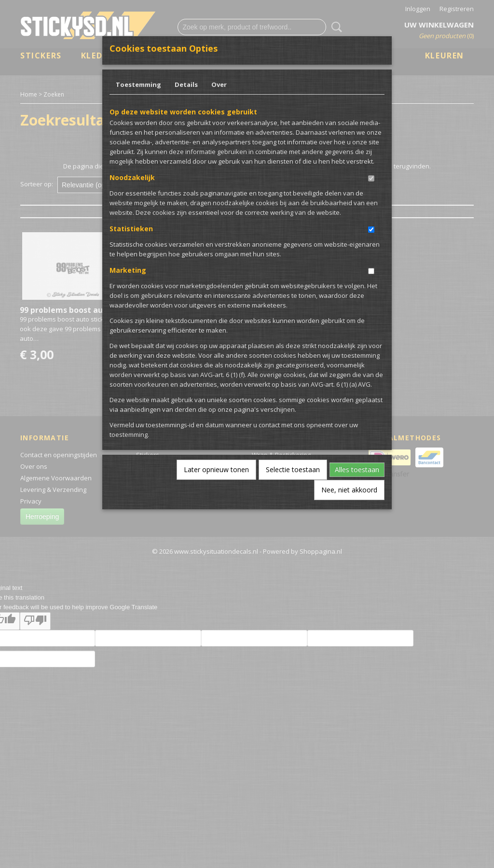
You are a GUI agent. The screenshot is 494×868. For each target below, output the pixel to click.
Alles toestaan (357, 469)
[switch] (371, 178)
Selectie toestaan (293, 469)
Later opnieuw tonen (216, 469)
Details (186, 84)
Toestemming (138, 84)
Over (219, 84)
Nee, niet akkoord (349, 490)
